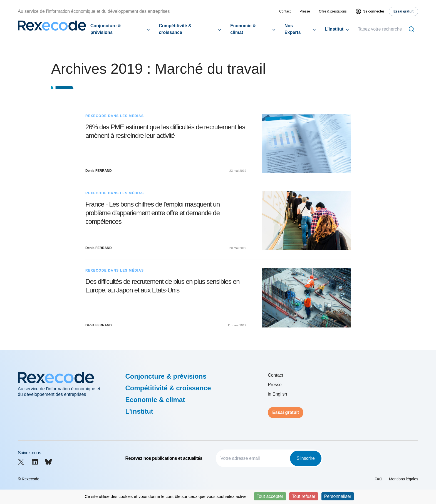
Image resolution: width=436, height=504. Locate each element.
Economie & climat (243, 29)
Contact (285, 11)
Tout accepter (270, 496)
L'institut (334, 29)
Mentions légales (404, 479)
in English (277, 394)
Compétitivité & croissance (175, 29)
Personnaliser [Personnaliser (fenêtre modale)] (338, 496)
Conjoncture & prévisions (106, 29)
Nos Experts (293, 29)
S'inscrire (306, 458)
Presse (305, 11)
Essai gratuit (286, 412)
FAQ (378, 479)
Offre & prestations (333, 11)
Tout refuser (304, 496)
